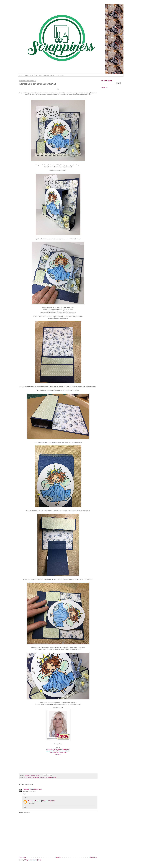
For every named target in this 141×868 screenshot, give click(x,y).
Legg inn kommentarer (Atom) (33, 860)
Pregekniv (58, 754)
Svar (25, 794)
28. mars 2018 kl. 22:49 (49, 801)
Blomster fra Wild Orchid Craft (58, 753)
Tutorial (54, 778)
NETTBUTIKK (60, 75)
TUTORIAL (38, 75)
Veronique (26, 789)
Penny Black (49, 778)
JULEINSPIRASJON (49, 75)
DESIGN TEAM (29, 75)
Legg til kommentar (25, 812)
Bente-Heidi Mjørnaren (34, 801)
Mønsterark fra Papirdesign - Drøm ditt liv (58, 749)
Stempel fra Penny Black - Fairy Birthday (58, 751)
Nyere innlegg (23, 857)
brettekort (30, 778)
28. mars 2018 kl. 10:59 (36, 789)
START (21, 75)
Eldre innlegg (93, 857)
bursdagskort (36, 778)
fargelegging (42, 778)
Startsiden (58, 857)
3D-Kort (26, 778)
